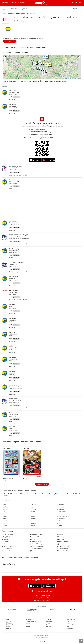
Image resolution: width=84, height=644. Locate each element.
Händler (13, 3)
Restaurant (33, 551)
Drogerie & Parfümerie (9, 546)
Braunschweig (62, 519)
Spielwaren (61, 539)
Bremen (4, 526)
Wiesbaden (61, 507)
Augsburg (60, 509)
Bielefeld (32, 519)
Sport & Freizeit (63, 542)
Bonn (31, 521)
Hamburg (5, 507)
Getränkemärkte (35, 537)
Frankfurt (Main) (7, 514)
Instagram (49, 625)
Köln (3, 512)
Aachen (60, 514)
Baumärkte (6, 539)
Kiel (59, 523)
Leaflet (65, 78)
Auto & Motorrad (7, 535)
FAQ (27, 625)
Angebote (9, 627)
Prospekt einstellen (31, 621)
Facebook (49, 621)
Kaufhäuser (34, 539)
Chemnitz (60, 521)
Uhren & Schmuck (63, 546)
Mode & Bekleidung (36, 544)
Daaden (4, 14)
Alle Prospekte (42, 484)
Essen (4, 523)
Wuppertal (33, 516)
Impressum (70, 628)
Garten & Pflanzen (7, 551)
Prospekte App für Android (42, 595)
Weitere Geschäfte (63, 551)
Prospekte (5, 3)
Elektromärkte (7, 549)
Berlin (46, 4)
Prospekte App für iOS (42, 598)
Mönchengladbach (63, 516)
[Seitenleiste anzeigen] (81, 641)
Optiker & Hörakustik (36, 546)
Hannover (33, 505)
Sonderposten (62, 537)
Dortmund (5, 519)
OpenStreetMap (72, 78)
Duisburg (33, 512)
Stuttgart (5, 516)
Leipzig (32, 507)
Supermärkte (62, 544)
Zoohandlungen (63, 549)
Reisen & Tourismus (36, 549)
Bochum (32, 514)
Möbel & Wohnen (35, 542)
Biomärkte (5, 542)
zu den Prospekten (10, 41)
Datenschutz (70, 625)
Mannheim (33, 523)
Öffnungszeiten (10, 623)
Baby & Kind (6, 537)
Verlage (28, 623)
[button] (79, 57)
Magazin (74, 3)
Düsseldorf (5, 521)
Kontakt (28, 627)
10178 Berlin (76, 9)
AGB (68, 627)
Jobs (68, 621)
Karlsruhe (60, 505)
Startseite (9, 621)
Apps (81, 3)
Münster (32, 526)
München (5, 509)
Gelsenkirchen (62, 512)
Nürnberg (33, 509)
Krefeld (60, 526)
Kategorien (22, 3)
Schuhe (60, 535)
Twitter (48, 623)
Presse (68, 623)
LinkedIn (49, 627)
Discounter (6, 544)
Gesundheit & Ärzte (36, 535)
